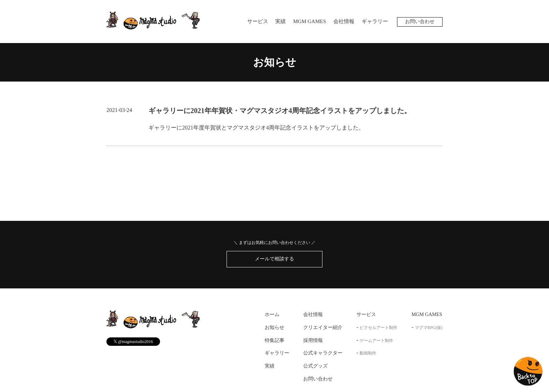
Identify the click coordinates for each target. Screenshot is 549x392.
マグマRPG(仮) (429, 328)
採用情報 (313, 340)
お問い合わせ (420, 22)
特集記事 (274, 340)
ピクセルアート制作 (378, 328)
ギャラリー (375, 21)
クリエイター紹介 (323, 327)
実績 (280, 21)
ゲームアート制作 (376, 341)
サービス (258, 21)
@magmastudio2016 (133, 341)
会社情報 (344, 21)
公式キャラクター (323, 353)
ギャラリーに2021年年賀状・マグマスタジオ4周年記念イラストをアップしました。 (280, 111)
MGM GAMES (310, 21)
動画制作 (368, 353)
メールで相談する (274, 259)
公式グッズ (315, 366)
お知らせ (275, 62)
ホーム (272, 314)
